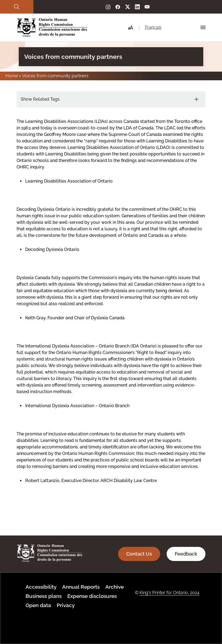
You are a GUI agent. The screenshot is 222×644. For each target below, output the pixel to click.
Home (12, 76)
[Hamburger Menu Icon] (203, 27)
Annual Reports (81, 587)
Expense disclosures (92, 596)
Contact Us (139, 554)
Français (153, 27)
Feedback (186, 554)
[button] (131, 28)
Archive (115, 587)
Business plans (44, 596)
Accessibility (41, 587)
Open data (38, 605)
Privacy (66, 605)
